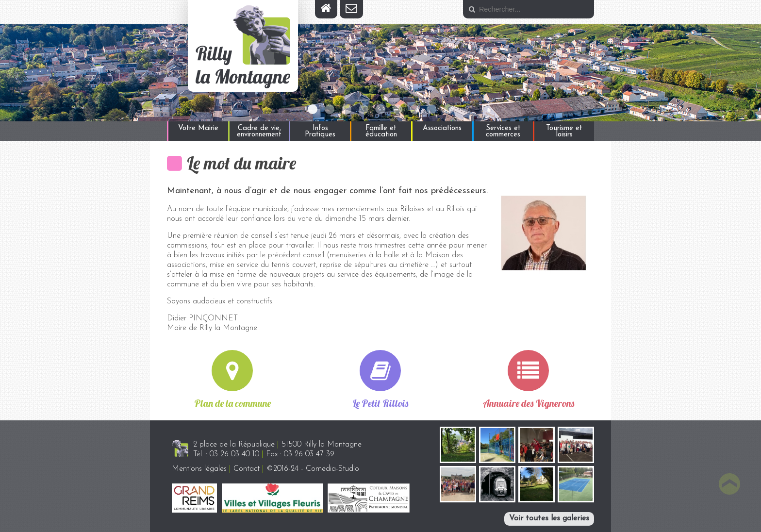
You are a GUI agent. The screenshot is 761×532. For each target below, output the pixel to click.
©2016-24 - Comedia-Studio (313, 469)
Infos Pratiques (320, 132)
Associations (442, 128)
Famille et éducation (381, 132)
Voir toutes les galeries (549, 518)
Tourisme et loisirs (564, 132)
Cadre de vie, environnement (259, 132)
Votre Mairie (198, 128)
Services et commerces (503, 132)
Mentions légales (199, 469)
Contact (247, 469)
